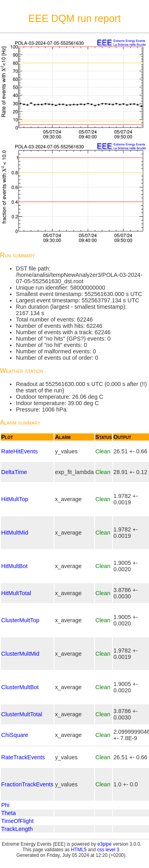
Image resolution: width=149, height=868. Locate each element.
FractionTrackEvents (27, 784)
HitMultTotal (16, 593)
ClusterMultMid (20, 654)
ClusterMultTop (20, 620)
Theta (9, 813)
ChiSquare (15, 735)
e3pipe (104, 844)
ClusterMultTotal (22, 714)
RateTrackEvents (23, 757)
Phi (5, 805)
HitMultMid (15, 533)
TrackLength (17, 829)
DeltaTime (14, 472)
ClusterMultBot (20, 687)
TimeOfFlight (17, 821)
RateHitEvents (19, 451)
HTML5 (79, 850)
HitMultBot (14, 566)
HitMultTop (15, 499)
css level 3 (108, 850)
